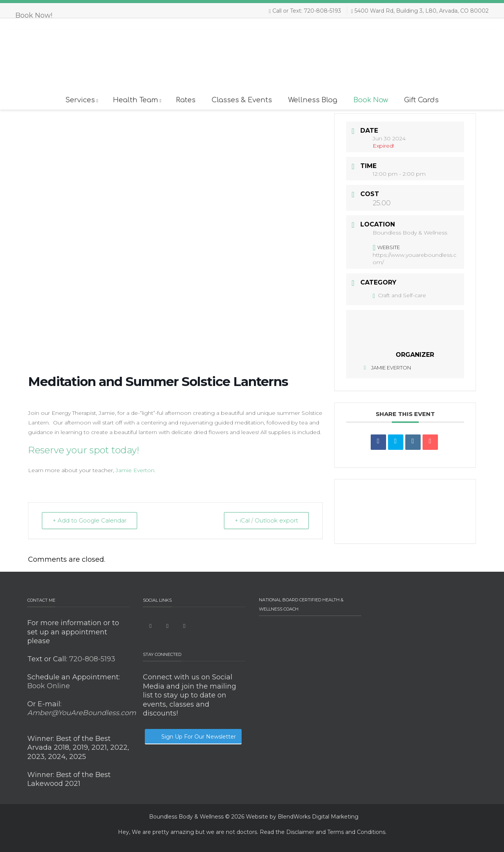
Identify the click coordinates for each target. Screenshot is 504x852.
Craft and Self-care (399, 295)
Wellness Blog (313, 100)
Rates (186, 100)
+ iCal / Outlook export (266, 520)
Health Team (137, 100)
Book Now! (34, 15)
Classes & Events (242, 100)
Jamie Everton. (135, 470)
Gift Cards (421, 100)
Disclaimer (300, 832)
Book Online (49, 686)
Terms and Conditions (356, 832)
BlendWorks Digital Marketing (318, 817)
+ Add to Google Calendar (90, 520)
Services (82, 100)
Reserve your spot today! (84, 450)
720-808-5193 (91, 659)
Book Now (371, 100)
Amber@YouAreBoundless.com (82, 713)
